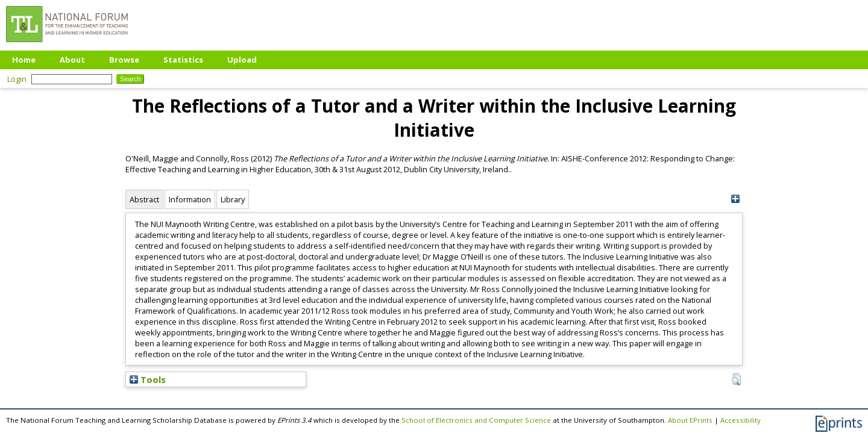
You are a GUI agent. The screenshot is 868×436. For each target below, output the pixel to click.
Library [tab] (233, 199)
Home (24, 60)
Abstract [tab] (144, 199)
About (72, 60)
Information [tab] (190, 199)
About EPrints (690, 420)
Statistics (183, 60)
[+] (735, 199)
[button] (736, 379)
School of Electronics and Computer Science (476, 420)
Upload (242, 60)
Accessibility (741, 420)
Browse (124, 60)
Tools (148, 379)
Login (17, 79)
